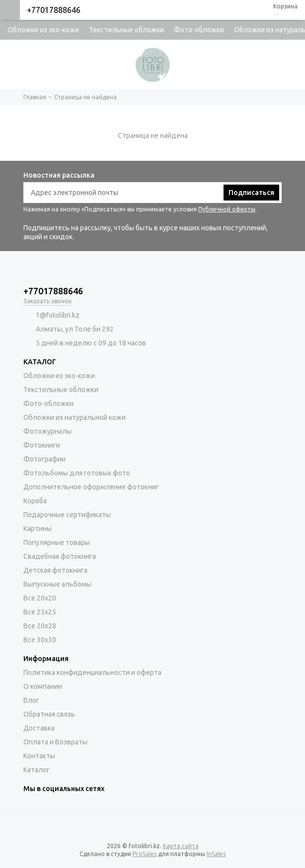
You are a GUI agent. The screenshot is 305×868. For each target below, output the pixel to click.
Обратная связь (49, 714)
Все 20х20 (40, 598)
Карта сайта (181, 846)
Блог (31, 700)
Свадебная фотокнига (60, 556)
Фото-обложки (199, 30)
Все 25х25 (40, 612)
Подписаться (251, 193)
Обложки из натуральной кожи (75, 417)
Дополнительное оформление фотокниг (91, 487)
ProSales (145, 854)
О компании (43, 686)
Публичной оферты (227, 209)
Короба (35, 501)
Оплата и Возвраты (55, 742)
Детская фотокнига (55, 570)
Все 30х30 (40, 640)
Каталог (37, 770)
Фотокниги (42, 445)
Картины (38, 529)
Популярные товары (57, 542)
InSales (216, 854)
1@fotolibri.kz (58, 315)
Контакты (39, 756)
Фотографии (44, 459)
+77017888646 (54, 10)
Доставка (39, 728)
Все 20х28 (40, 626)
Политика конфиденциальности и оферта (92, 672)
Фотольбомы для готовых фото (77, 473)
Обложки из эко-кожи (43, 30)
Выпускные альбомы (57, 584)
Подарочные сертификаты (67, 515)
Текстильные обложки (126, 30)
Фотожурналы (47, 431)
